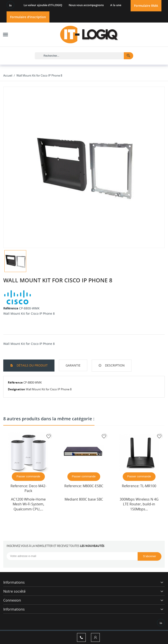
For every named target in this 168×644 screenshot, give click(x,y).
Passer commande (28, 476)
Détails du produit (32, 365)
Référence (11, 308)
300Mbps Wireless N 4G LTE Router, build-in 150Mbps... (139, 504)
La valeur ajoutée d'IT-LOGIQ (43, 5)
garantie (73, 365)
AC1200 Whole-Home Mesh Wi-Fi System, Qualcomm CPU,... (28, 504)
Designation (17, 389)
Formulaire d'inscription (28, 17)
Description (114, 365)
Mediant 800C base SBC (84, 499)
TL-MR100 (148, 486)
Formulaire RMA (146, 6)
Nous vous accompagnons (86, 5)
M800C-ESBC (93, 486)
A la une (116, 5)
